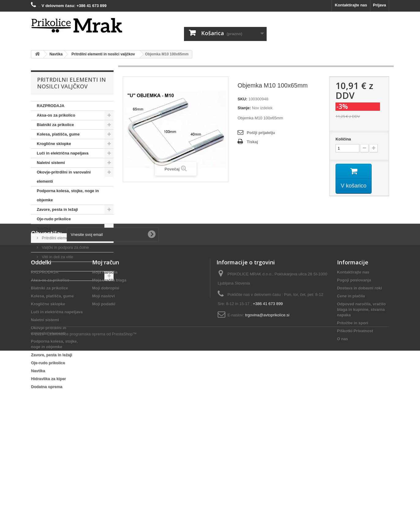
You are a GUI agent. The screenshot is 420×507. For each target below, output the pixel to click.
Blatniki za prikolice (55, 125)
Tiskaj (252, 142)
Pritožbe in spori (353, 405)
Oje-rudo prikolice (54, 219)
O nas (343, 421)
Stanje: (244, 108)
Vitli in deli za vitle (57, 257)
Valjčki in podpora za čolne (65, 247)
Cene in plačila (351, 378)
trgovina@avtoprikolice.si (267, 397)
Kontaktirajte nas (351, 5)
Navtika (44, 228)
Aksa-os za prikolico (56, 115)
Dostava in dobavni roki (360, 370)
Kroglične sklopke (54, 144)
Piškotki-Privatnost (355, 413)
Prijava (379, 5)
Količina (343, 139)
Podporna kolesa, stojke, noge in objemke (68, 195)
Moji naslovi (103, 378)
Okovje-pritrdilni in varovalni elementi (64, 177)
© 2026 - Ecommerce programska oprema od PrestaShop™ (84, 490)
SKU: (242, 99)
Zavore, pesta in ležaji (57, 209)
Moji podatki (104, 386)
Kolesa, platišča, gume (58, 134)
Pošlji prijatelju (261, 133)
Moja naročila (105, 354)
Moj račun (106, 344)
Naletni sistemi (51, 163)
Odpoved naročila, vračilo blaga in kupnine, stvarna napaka (361, 391)
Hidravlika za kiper (54, 266)
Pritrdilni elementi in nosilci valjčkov (72, 238)
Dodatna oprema (52, 276)
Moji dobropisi (106, 370)
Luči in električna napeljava (63, 153)
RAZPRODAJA (51, 106)
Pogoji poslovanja (354, 362)
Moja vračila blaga (109, 362)
